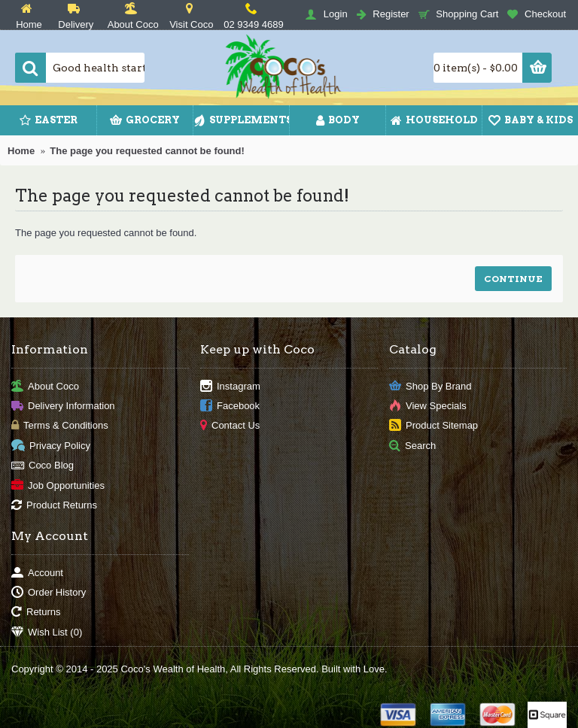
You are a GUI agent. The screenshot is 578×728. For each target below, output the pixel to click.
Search (412, 446)
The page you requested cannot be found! (147, 151)
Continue (513, 279)
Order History (49, 593)
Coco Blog (43, 466)
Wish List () (47, 633)
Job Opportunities (58, 485)
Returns (36, 613)
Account (37, 573)
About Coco (45, 386)
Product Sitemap (433, 426)
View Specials (428, 406)
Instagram (230, 386)
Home (21, 151)
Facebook (230, 406)
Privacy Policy (51, 446)
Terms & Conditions (60, 426)
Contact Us (230, 426)
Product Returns (54, 506)
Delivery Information (63, 406)
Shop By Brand (430, 386)
